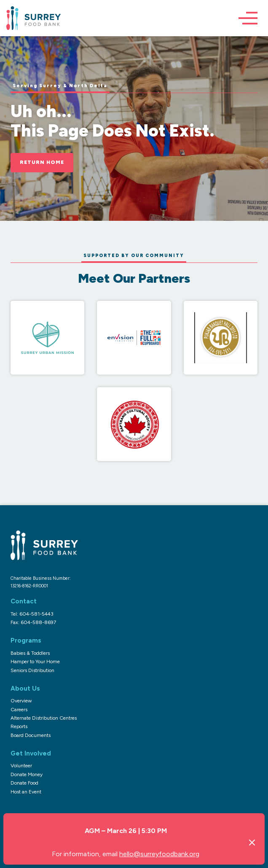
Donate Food (24, 783)
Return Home (42, 162)
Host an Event (26, 792)
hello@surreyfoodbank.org (159, 854)
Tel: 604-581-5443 (32, 614)
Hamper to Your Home (35, 662)
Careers (19, 710)
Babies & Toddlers (30, 653)
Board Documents (31, 735)
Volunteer (21, 766)
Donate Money (27, 774)
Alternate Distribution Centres (44, 718)
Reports (19, 726)
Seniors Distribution (32, 670)
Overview (21, 701)
